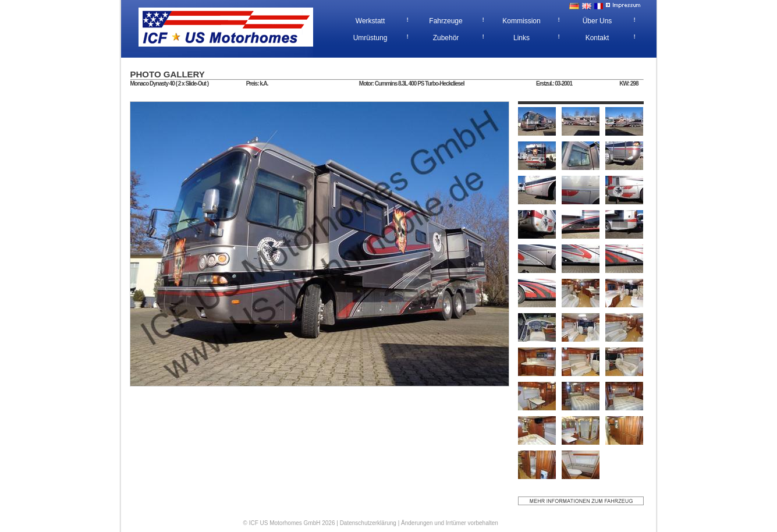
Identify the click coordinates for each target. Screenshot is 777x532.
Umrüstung (370, 38)
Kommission (521, 21)
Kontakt (597, 38)
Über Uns (597, 21)
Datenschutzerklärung (368, 523)
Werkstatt (370, 21)
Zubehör (446, 38)
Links (521, 38)
